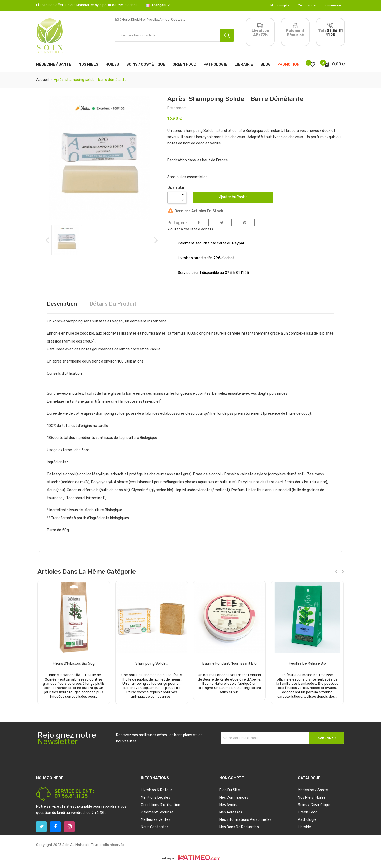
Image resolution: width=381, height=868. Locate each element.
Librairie (304, 827)
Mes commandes (234, 797)
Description (62, 304)
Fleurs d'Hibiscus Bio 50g (74, 664)
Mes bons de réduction (239, 827)
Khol (135, 19)
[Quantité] (174, 197)
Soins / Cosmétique (315, 805)
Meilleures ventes (156, 820)
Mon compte (280, 5)
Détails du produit (113, 304)
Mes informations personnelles (245, 820)
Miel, (143, 19)
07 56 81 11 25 (334, 33)
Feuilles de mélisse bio (307, 664)
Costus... (178, 19)
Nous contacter (154, 827)
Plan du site (230, 790)
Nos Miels (306, 797)
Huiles (321, 797)
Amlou (165, 19)
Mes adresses (231, 812)
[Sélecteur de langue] (154, 5)
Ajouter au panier (233, 197)
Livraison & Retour (156, 790)
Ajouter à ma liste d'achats (190, 229)
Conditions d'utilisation (161, 805)
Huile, (126, 19)
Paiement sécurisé (157, 812)
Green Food (308, 812)
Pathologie (307, 820)
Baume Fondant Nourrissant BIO (230, 664)
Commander (307, 5)
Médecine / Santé (313, 790)
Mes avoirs (228, 805)
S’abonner (327, 738)
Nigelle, (153, 19)
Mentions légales (156, 797)
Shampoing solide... (152, 664)
